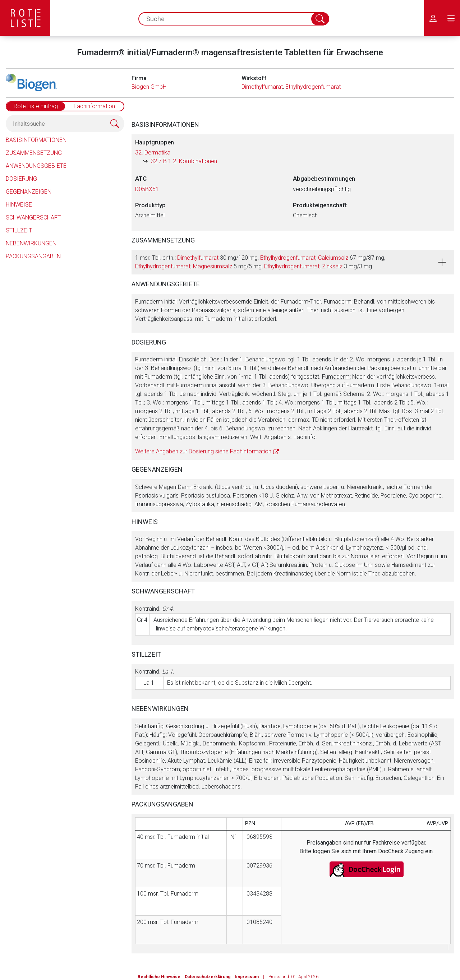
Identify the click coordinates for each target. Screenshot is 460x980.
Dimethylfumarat (262, 87)
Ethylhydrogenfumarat (313, 87)
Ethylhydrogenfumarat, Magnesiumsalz (184, 266)
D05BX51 (147, 189)
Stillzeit (19, 230)
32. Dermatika (153, 152)
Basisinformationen (36, 140)
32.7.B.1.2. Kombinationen (184, 161)
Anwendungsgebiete (36, 166)
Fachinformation (94, 106)
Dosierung (21, 179)
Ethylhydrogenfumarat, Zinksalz (303, 266)
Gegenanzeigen (29, 192)
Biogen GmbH (149, 87)
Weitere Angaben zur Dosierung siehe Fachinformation (203, 451)
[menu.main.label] (451, 18)
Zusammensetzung (34, 153)
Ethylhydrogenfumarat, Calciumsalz (304, 258)
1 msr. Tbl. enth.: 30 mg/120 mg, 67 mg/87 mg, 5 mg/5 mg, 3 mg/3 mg (260, 262)
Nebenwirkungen (31, 243)
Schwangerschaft (33, 218)
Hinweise (19, 205)
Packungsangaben (33, 256)
